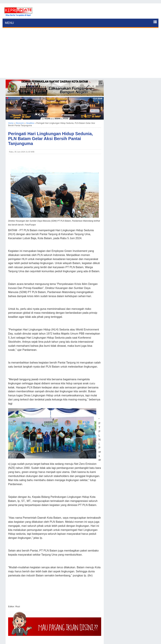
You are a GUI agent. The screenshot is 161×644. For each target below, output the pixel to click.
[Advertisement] (80, 54)
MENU (9, 23)
